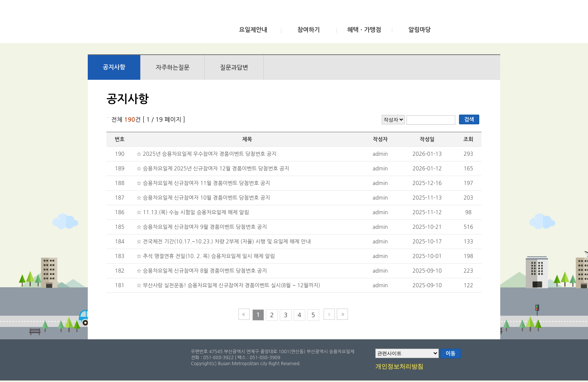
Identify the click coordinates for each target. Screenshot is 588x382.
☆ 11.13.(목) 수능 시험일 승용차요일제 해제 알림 (193, 212)
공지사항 (114, 67)
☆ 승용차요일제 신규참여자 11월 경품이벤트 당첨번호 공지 (203, 183)
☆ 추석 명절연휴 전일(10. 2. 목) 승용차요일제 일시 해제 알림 (206, 256)
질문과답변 (234, 67)
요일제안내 (253, 30)
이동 (450, 354)
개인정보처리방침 (399, 367)
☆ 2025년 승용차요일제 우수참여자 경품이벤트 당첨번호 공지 (206, 154)
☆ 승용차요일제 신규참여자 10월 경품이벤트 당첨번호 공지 (203, 198)
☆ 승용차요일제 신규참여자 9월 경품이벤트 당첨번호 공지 (202, 227)
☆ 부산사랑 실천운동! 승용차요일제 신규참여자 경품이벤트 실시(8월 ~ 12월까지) (228, 285)
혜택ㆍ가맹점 (364, 30)
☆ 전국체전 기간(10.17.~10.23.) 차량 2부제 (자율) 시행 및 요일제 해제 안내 (224, 242)
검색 (469, 119)
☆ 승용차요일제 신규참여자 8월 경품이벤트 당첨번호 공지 (202, 271)
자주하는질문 (172, 67)
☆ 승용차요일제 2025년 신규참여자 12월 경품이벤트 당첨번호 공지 (213, 169)
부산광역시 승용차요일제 (143, 24)
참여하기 (309, 30)
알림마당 (420, 30)
